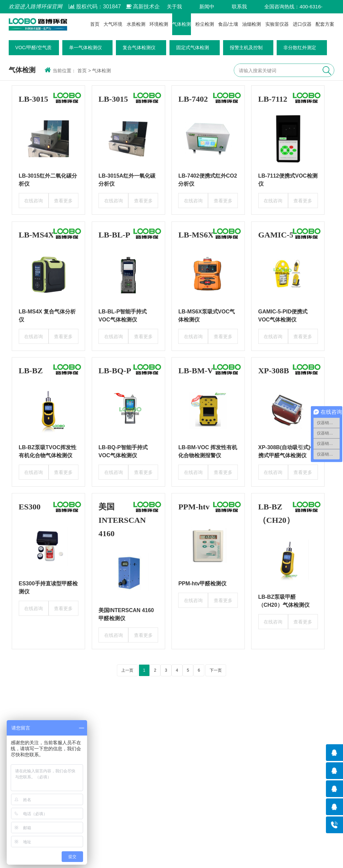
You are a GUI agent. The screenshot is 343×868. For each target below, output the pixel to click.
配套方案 (325, 24)
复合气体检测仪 (139, 47)
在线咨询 (33, 201)
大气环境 (113, 24)
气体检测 (182, 24)
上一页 (127, 670)
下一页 (216, 670)
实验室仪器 (277, 24)
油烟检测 (252, 24)
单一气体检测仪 (85, 47)
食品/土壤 (228, 24)
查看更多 (63, 201)
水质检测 (136, 24)
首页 (95, 24)
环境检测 (159, 24)
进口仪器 (302, 24)
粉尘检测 (205, 24)
